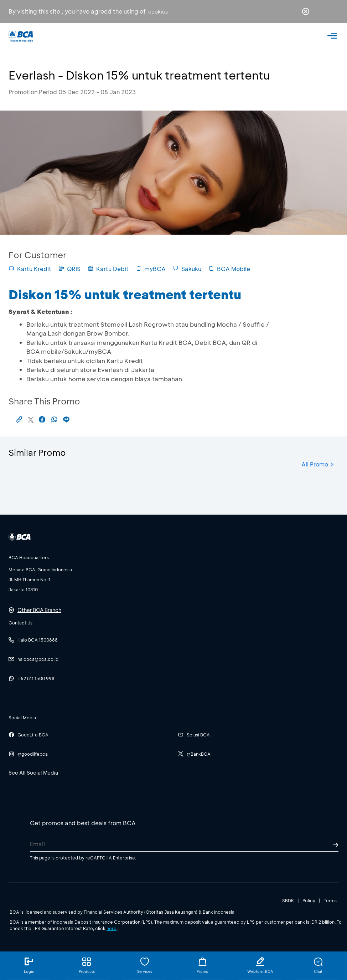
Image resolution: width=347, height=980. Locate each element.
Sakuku (187, 269)
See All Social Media (33, 773)
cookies (158, 12)
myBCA (151, 269)
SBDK (288, 900)
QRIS (69, 269)
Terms (330, 900)
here (112, 928)
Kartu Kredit (30, 269)
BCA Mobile (229, 269)
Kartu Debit (108, 269)
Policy (309, 900)
